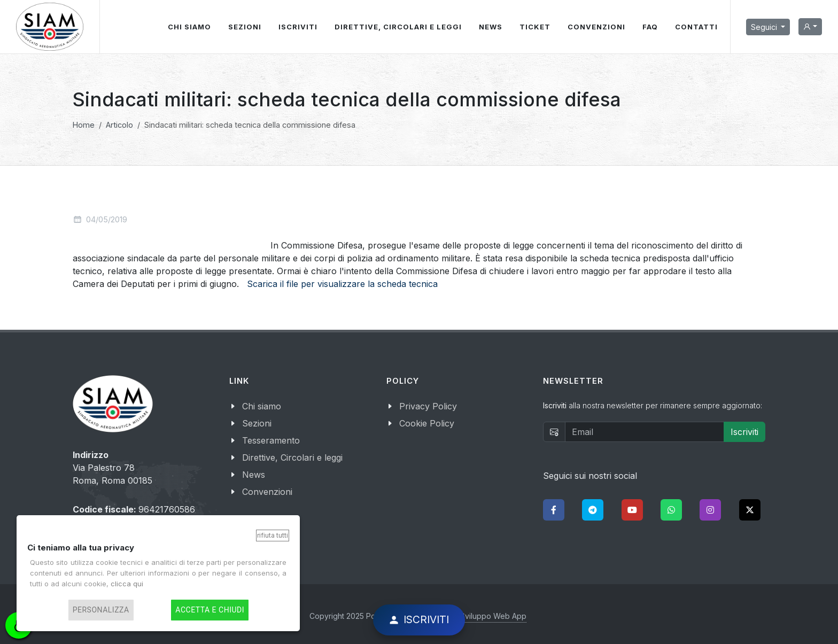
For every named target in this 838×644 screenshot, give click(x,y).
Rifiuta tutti (273, 535)
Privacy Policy (428, 406)
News (254, 475)
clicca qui (127, 584)
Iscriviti (744, 432)
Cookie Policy (427, 423)
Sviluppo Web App (493, 616)
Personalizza (101, 610)
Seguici (765, 27)
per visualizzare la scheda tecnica (368, 284)
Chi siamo (262, 406)
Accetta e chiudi (210, 610)
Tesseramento (271, 440)
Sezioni (257, 423)
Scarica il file (273, 284)
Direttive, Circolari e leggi (292, 457)
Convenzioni (267, 492)
